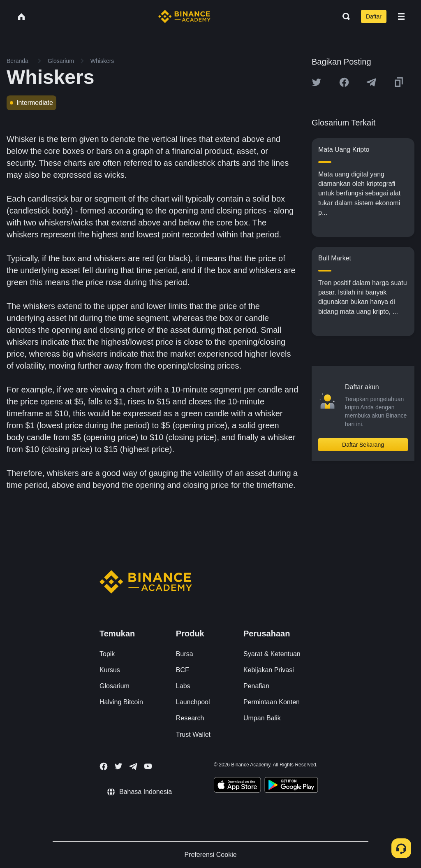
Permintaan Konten (272, 702)
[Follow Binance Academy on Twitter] (118, 766)
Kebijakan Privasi (269, 670)
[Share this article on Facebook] (344, 82)
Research (190, 718)
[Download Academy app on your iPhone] (237, 786)
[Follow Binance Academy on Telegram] (133, 766)
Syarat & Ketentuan (272, 654)
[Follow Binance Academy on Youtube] (148, 766)
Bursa (185, 654)
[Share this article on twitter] (317, 82)
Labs (183, 686)
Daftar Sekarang (363, 445)
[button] (401, 16)
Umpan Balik (262, 718)
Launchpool (193, 702)
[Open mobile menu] (401, 16)
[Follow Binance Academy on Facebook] (104, 766)
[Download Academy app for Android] (291, 786)
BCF (183, 670)
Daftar (374, 16)
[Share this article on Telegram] (371, 82)
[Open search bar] (344, 16)
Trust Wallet (193, 735)
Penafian (256, 686)
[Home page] (184, 16)
